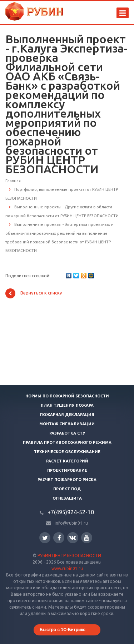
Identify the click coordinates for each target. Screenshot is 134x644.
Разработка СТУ (67, 433)
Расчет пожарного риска (67, 480)
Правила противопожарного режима (67, 442)
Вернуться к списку (34, 293)
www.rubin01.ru (67, 568)
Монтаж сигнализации (67, 424)
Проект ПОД (67, 489)
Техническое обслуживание (67, 452)
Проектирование (67, 470)
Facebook (59, 538)
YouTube (87, 538)
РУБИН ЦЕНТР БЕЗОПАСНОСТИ (69, 556)
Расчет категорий (67, 461)
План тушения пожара (67, 405)
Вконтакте (73, 537)
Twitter (45, 538)
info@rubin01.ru (71, 523)
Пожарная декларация (67, 415)
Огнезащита (67, 498)
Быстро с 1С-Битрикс (63, 630)
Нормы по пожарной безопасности (67, 396)
